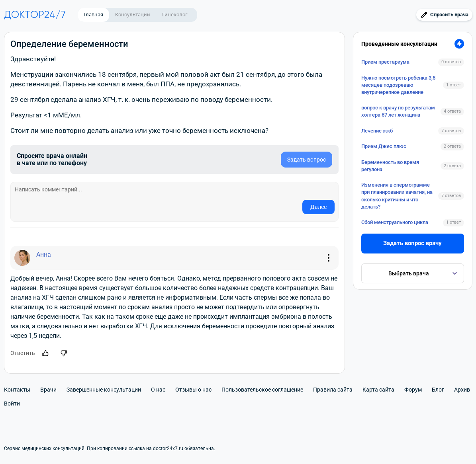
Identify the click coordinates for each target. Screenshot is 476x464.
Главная (93, 15)
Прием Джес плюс (384, 146)
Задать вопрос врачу (412, 243)
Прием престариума (385, 62)
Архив (462, 390)
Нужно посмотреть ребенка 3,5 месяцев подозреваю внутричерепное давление (398, 85)
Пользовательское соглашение (262, 390)
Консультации (133, 15)
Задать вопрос (307, 160)
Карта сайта (378, 390)
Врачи (48, 390)
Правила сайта (333, 390)
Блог (438, 390)
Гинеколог (175, 15)
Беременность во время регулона (390, 166)
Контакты (17, 390)
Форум (413, 390)
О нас (158, 390)
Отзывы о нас (193, 390)
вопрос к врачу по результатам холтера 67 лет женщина (398, 111)
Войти (12, 404)
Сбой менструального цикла (395, 222)
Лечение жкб (377, 131)
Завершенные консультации (104, 390)
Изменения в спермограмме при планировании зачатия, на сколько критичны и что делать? (397, 196)
